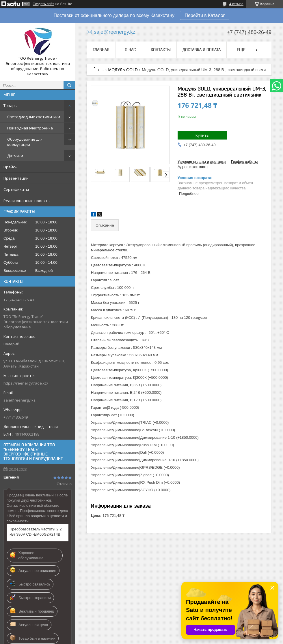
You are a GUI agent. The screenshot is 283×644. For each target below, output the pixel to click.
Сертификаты (16, 189)
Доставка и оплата (202, 50)
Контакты (161, 50)
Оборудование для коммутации (25, 142)
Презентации (16, 178)
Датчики (15, 156)
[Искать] (69, 85)
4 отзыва (236, 4)
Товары (11, 106)
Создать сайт (43, 4)
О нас (130, 50)
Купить (202, 135)
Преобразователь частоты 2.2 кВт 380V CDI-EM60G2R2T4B (36, 532)
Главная (101, 50)
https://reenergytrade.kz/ (26, 383)
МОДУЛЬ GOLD (123, 70)
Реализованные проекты (27, 201)
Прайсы (11, 167)
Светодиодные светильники (34, 117)
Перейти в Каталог (205, 15)
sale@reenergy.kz (19, 400)
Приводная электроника (30, 128)
